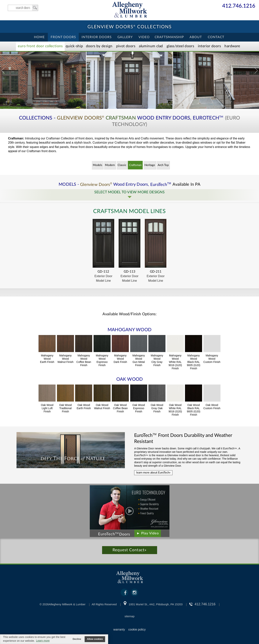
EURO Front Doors (40, 46)
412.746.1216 (239, 6)
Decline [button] (77, 639)
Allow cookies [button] (95, 639)
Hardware (232, 46)
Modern (110, 165)
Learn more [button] (43, 641)
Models (98, 165)
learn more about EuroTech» (153, 473)
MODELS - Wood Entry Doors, (115, 185)
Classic (122, 165)
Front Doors (63, 37)
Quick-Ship (74, 46)
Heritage (150, 165)
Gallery (125, 37)
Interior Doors (97, 37)
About (196, 37)
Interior (209, 46)
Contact (216, 37)
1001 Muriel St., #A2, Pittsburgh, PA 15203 (156, 604)
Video (144, 37)
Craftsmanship (169, 37)
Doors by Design (99, 46)
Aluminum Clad (151, 46)
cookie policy (137, 629)
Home (39, 37)
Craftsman (135, 165)
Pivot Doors (126, 46)
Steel (180, 46)
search (23, 8)
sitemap (129, 616)
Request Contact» (129, 550)
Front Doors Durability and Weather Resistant (183, 438)
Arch (163, 165)
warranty (119, 629)
